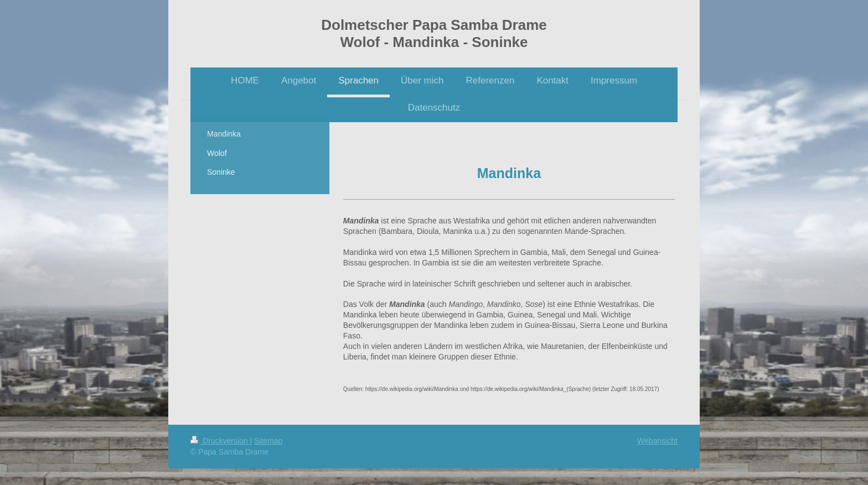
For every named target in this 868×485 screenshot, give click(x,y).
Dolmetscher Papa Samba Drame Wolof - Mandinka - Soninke (434, 33)
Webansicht (657, 441)
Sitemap (268, 441)
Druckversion (220, 441)
